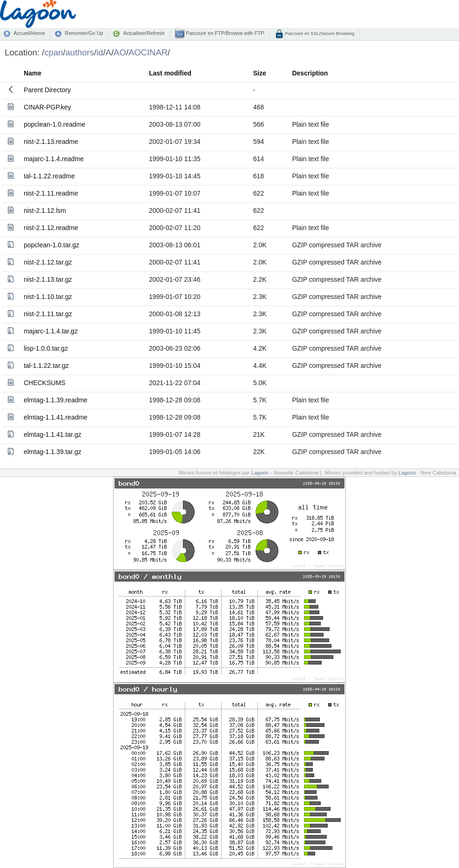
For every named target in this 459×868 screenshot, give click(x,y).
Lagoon (260, 473)
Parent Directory (47, 90)
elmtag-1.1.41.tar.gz (53, 434)
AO (120, 52)
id (100, 52)
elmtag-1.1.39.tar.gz (53, 452)
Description (310, 73)
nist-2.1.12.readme (51, 228)
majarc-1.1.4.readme (54, 159)
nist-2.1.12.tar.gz (48, 262)
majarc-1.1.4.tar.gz (51, 331)
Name (33, 73)
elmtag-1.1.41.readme (56, 417)
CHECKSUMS (44, 383)
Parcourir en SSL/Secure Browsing (319, 33)
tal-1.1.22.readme (49, 176)
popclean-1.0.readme (54, 124)
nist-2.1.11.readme (51, 193)
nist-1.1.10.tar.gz (48, 297)
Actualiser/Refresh (144, 33)
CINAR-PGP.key (47, 107)
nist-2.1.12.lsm (45, 210)
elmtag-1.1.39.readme (56, 400)
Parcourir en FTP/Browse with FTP (224, 33)
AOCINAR (148, 52)
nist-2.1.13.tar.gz (48, 279)
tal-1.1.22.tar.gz (46, 366)
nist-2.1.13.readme (51, 142)
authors (80, 52)
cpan (54, 52)
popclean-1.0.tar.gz (51, 245)
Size (260, 73)
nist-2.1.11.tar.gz (48, 314)
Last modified (170, 73)
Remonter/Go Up (84, 33)
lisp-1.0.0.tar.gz (46, 348)
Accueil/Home (29, 33)
